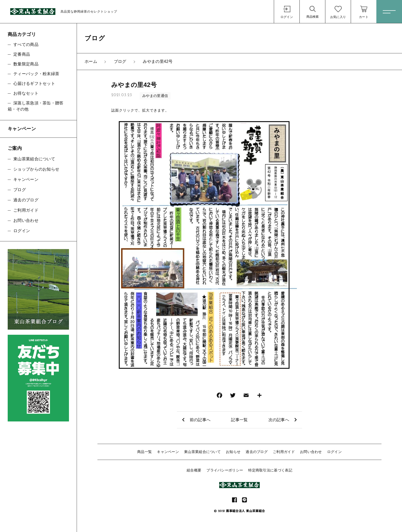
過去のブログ (257, 452)
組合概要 (194, 470)
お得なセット (26, 93)
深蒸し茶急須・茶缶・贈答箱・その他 (36, 106)
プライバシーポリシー (225, 470)
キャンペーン (168, 452)
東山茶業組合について (202, 452)
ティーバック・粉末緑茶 (36, 74)
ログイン (334, 452)
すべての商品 (26, 45)
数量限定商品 (26, 64)
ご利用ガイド (284, 452)
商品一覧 (144, 452)
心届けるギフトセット (34, 83)
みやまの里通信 (155, 96)
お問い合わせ (311, 452)
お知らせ (233, 452)
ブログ (20, 190)
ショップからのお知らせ (36, 169)
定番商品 (22, 54)
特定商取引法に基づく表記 (270, 470)
